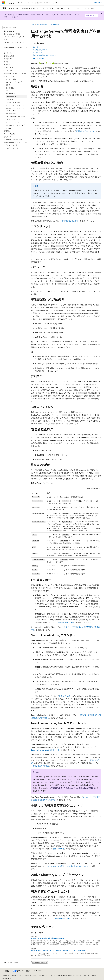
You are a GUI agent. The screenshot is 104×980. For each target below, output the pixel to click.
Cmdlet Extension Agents (63, 918)
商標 (93, 976)
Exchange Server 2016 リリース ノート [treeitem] (16, 49)
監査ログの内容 (65, 696)
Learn (33, 24)
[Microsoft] (4, 3)
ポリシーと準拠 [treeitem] (11, 79)
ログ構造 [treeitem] (10, 99)
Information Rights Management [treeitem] (16, 116)
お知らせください (92, 16)
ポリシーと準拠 (54, 24)
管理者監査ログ (38, 52)
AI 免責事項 (5, 976)
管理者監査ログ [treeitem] (12, 97)
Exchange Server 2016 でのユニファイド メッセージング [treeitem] (15, 144)
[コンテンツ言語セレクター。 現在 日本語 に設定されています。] (6, 971)
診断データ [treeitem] (8, 137)
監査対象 (36, 47)
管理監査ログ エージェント (86, 131)
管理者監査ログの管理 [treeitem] (14, 102)
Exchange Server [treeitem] (9, 31)
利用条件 (86, 976)
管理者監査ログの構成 (40, 50)
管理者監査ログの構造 (66, 622)
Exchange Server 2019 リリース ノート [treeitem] (16, 43)
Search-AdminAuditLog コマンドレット (45, 750)
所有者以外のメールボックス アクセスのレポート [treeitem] (16, 109)
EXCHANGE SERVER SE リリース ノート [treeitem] (15, 38)
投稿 (35, 976)
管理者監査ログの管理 (70, 221)
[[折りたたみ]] (25, 23)
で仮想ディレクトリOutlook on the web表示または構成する (73, 788)
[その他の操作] (99, 25)
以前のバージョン (17, 976)
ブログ (27, 976)
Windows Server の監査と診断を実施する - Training (48, 938)
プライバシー (43, 976)
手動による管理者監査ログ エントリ (44, 55)
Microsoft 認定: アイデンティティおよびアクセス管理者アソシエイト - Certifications (58, 951)
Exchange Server (42, 24)
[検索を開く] (92, 3)
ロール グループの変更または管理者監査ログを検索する (68, 866)
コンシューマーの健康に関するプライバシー (65, 976)
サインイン (98, 3)
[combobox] (14, 27)
